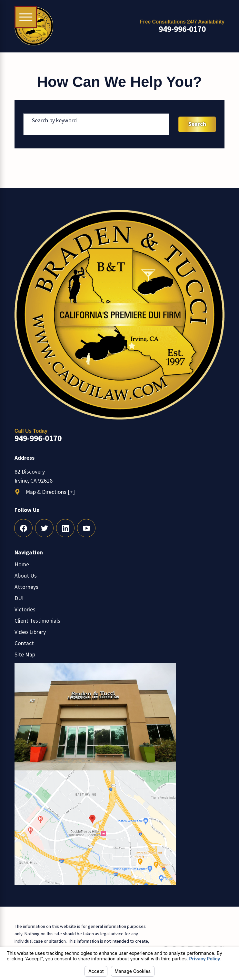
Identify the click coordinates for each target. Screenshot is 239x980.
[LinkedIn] (65, 528)
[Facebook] (23, 528)
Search (197, 124)
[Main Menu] (26, 17)
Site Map (25, 655)
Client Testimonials (37, 621)
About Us (26, 576)
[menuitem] (119, 564)
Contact (24, 643)
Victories (25, 609)
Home (22, 564)
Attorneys (26, 587)
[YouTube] (86, 528)
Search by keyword (54, 120)
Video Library (30, 632)
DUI (19, 598)
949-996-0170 (182, 29)
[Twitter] (44, 528)
